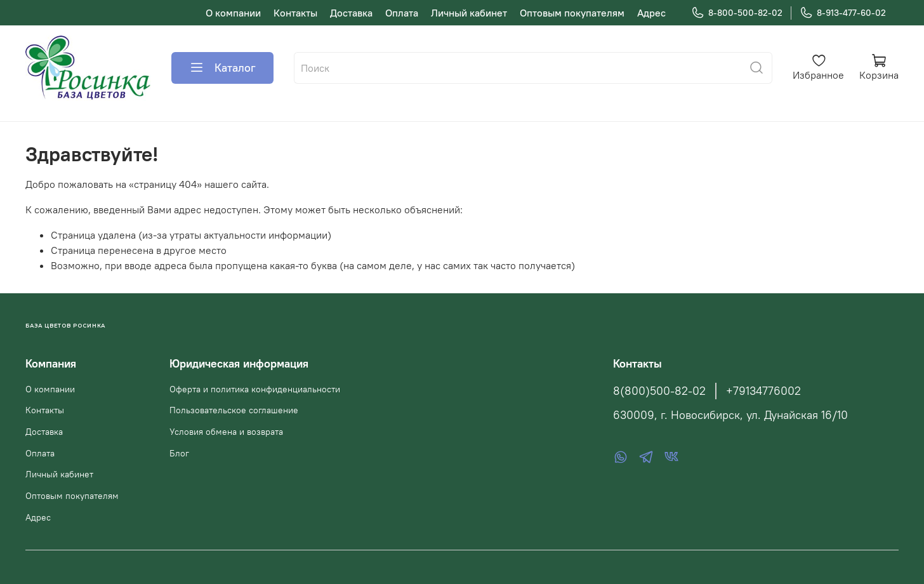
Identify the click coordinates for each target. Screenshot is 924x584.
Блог (179, 453)
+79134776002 (763, 391)
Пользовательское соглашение (234, 410)
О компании (233, 13)
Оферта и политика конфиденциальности (255, 389)
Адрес (651, 13)
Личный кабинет (469, 13)
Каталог (222, 68)
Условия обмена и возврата (226, 432)
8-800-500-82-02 (737, 13)
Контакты (295, 13)
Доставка (351, 13)
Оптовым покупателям (572, 13)
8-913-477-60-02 (843, 13)
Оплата (402, 13)
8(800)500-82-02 (659, 391)
